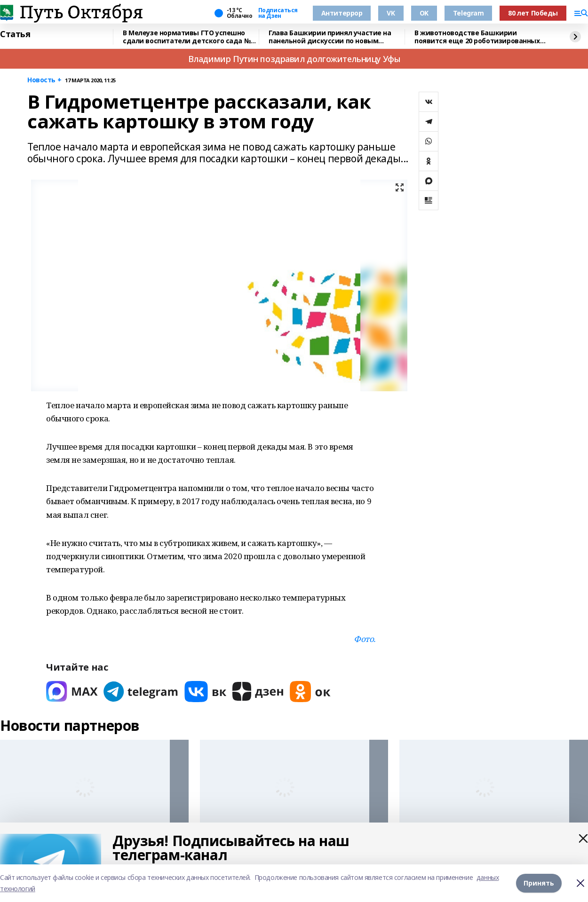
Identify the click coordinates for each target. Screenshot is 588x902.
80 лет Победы (533, 13)
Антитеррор (342, 13)
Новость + (44, 80)
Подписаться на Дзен (278, 13)
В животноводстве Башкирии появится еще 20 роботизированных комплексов (477, 37)
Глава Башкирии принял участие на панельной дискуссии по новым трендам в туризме (330, 37)
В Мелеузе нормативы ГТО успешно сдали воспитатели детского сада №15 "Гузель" (190, 37)
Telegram (469, 13)
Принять (539, 883)
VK (391, 13)
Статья (15, 34)
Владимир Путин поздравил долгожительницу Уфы (294, 59)
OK (424, 13)
